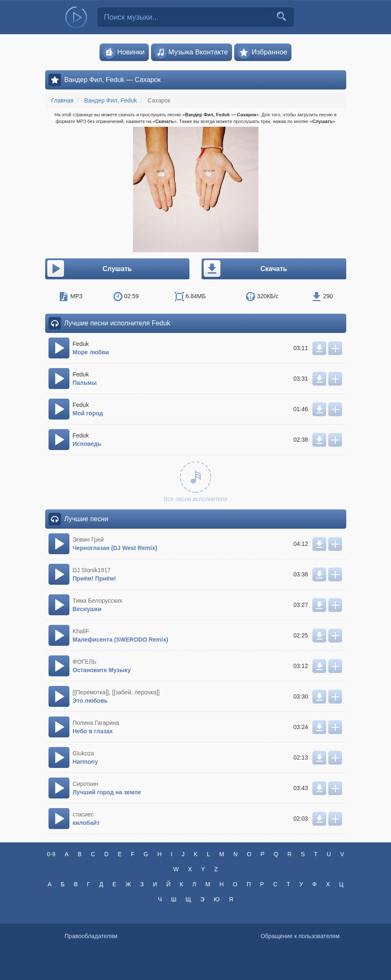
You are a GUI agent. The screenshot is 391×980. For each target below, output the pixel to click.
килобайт (86, 823)
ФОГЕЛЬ (85, 662)
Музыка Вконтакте (191, 52)
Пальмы (85, 383)
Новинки (124, 52)
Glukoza (83, 753)
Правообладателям (91, 936)
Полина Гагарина (96, 723)
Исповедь (87, 444)
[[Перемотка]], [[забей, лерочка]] (116, 692)
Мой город (88, 413)
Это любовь (90, 701)
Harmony (86, 762)
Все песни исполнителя (195, 482)
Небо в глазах (93, 731)
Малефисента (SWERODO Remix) (121, 640)
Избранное (262, 52)
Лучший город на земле (107, 792)
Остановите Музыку (102, 670)
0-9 (51, 854)
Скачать (245, 269)
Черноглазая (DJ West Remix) (115, 548)
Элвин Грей (88, 540)
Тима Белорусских (98, 601)
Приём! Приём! (95, 578)
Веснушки (87, 609)
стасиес (83, 814)
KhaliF (81, 631)
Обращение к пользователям (300, 936)
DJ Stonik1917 (92, 570)
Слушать (89, 269)
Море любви (91, 352)
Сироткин (86, 784)
